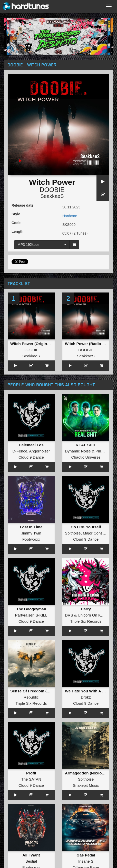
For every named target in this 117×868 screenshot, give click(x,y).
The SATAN (31, 779)
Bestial (31, 861)
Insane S (86, 861)
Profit (31, 773)
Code (16, 223)
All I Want (31, 855)
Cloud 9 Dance (31, 457)
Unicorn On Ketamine (96, 615)
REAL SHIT (86, 445)
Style (16, 214)
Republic (31, 697)
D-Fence (20, 451)
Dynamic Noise (78, 451)
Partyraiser (24, 615)
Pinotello (103, 451)
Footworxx (31, 539)
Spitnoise (73, 533)
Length (18, 231)
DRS (69, 615)
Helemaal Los (31, 445)
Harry (86, 609)
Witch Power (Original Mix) (35, 344)
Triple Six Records (86, 621)
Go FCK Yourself (86, 527)
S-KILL (42, 615)
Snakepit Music (86, 785)
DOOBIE (52, 190)
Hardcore (70, 216)
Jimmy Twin (31, 533)
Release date (23, 205)
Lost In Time (31, 527)
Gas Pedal (86, 855)
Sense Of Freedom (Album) (35, 691)
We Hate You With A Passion (91, 691)
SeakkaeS (52, 196)
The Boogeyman (31, 609)
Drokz (86, 697)
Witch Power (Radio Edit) (88, 344)
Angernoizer (40, 451)
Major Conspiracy (98, 533)
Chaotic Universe (86, 457)
